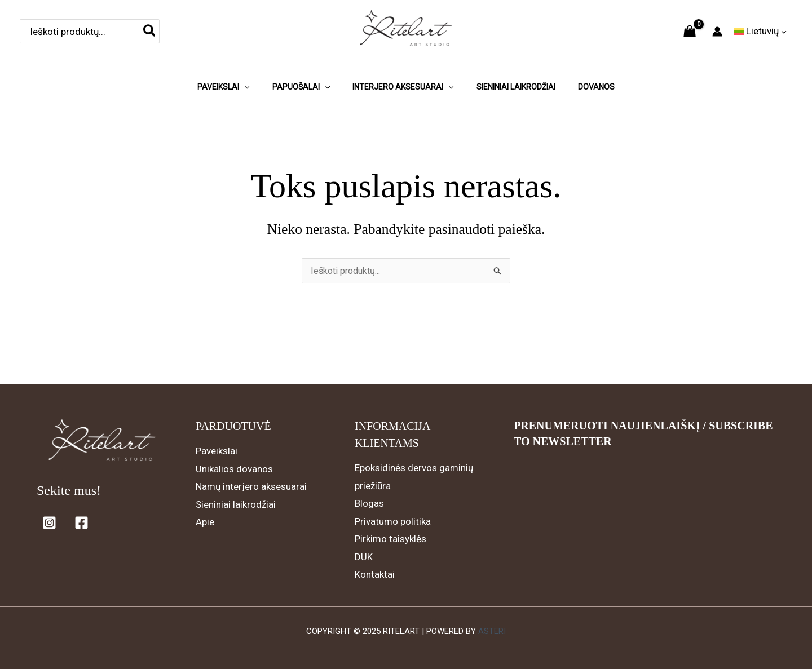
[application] (244, 81)
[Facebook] (81, 523)
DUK (364, 557)
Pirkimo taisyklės (390, 539)
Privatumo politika (393, 521)
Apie (205, 522)
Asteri (492, 631)
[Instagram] (49, 523)
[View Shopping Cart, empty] (690, 32)
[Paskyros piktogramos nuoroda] (717, 32)
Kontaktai (375, 574)
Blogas (369, 503)
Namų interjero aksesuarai (251, 486)
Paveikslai (217, 451)
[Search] (150, 31)
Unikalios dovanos (234, 469)
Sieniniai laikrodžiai (236, 504)
